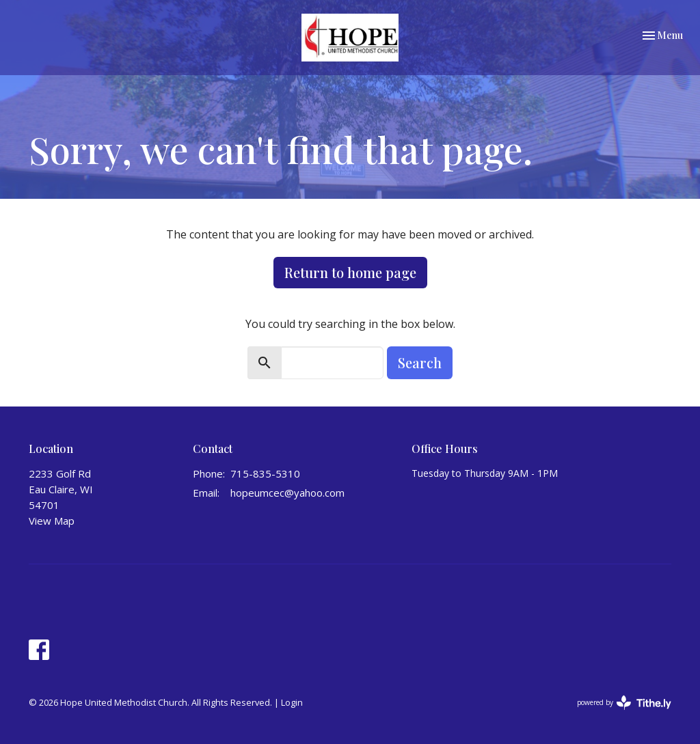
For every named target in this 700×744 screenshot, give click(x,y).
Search (420, 362)
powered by (624, 703)
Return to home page (350, 272)
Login (292, 702)
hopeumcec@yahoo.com (287, 493)
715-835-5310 (265, 473)
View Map (52, 521)
